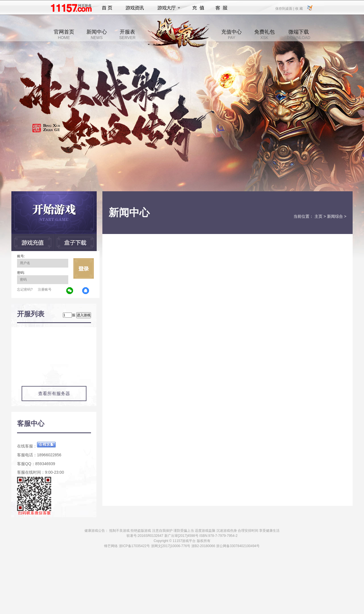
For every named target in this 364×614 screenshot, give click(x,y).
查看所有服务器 (54, 394)
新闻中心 (97, 34)
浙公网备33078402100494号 (238, 546)
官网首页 (64, 34)
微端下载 (299, 34)
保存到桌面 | (285, 8)
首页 (107, 8)
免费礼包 (264, 34)
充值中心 (231, 34)
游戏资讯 (135, 8)
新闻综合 (335, 216)
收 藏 (299, 8)
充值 (198, 8)
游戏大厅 (167, 8)
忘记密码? (25, 289)
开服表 (127, 34)
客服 (222, 8)
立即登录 (84, 268)
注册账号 (45, 289)
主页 (318, 216)
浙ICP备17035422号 (134, 546)
